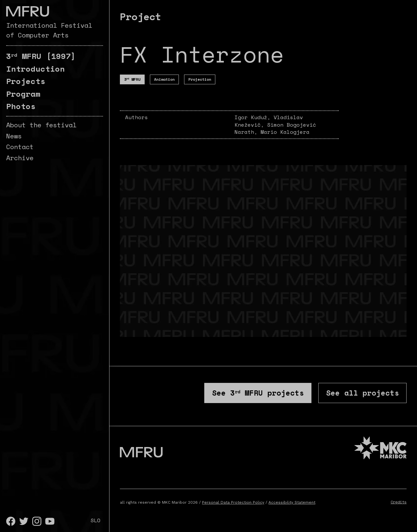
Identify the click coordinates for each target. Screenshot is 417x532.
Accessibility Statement (292, 504)
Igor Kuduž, (254, 117)
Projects (26, 81)
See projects (248, 394)
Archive (20, 158)
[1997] (41, 56)
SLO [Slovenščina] (95, 520)
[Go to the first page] (28, 11)
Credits (399, 504)
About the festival (41, 125)
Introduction (36, 69)
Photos (21, 106)
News (14, 136)
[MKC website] (381, 451)
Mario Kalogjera (285, 132)
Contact (20, 147)
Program (23, 94)
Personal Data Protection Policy (233, 504)
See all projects (359, 394)
